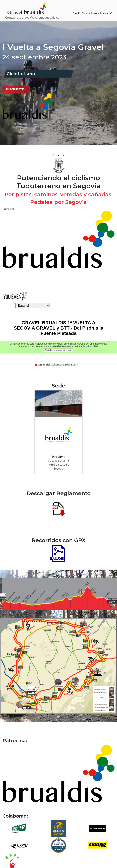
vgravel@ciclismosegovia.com (56, 365)
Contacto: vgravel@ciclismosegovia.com (34, 17)
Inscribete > (16, 89)
